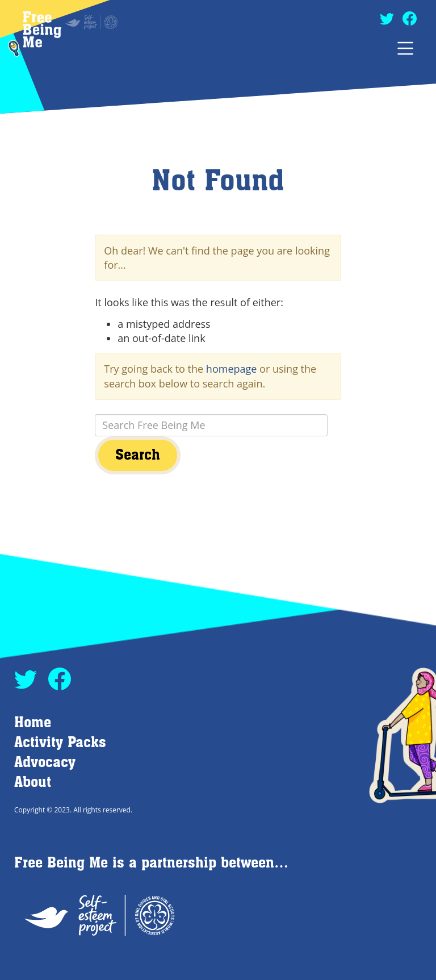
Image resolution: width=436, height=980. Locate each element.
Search (138, 455)
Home (33, 723)
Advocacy (45, 763)
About (33, 783)
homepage (232, 369)
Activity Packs (60, 743)
